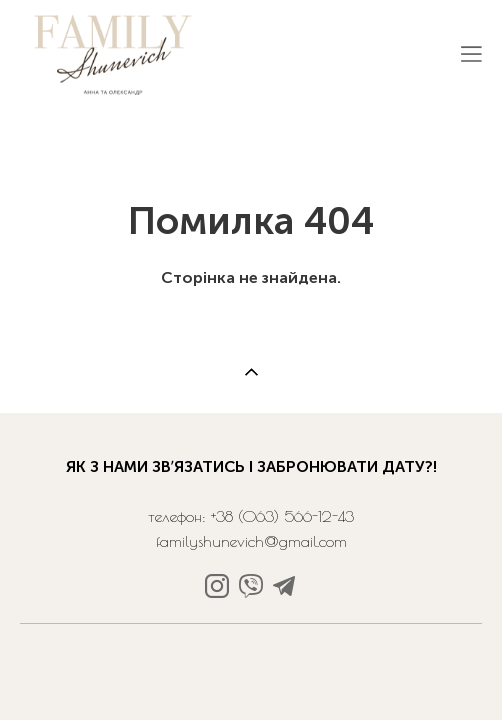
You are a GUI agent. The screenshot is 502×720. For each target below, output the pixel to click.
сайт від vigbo (251, 652)
